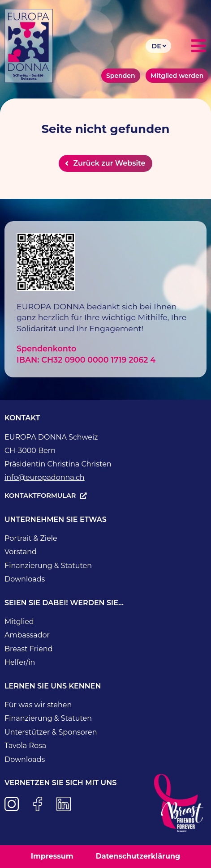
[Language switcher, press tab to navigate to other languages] (158, 46)
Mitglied (19, 622)
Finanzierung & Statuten (48, 566)
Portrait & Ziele (31, 538)
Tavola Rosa (25, 746)
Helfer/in (20, 662)
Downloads (25, 579)
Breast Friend (29, 649)
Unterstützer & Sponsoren (51, 732)
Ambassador (27, 635)
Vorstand (21, 552)
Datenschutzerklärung (138, 856)
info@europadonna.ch (45, 477)
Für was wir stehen (38, 705)
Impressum (52, 856)
